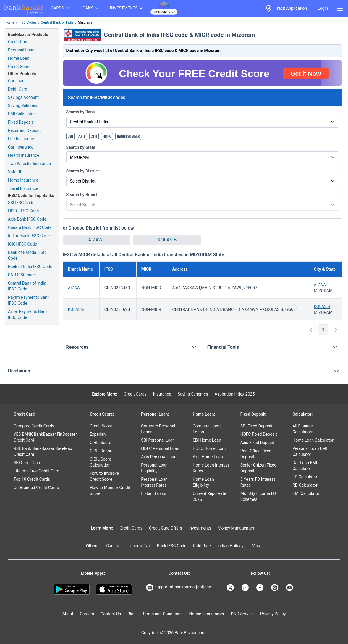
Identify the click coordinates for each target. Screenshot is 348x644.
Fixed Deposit (20, 122)
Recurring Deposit (24, 130)
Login (323, 8)
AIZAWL (97, 240)
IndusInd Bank (128, 136)
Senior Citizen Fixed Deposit (258, 468)
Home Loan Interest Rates (211, 468)
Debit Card (18, 89)
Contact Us (111, 614)
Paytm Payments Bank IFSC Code (29, 300)
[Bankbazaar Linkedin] (246, 587)
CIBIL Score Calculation (101, 462)
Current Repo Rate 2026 (209, 496)
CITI (94, 136)
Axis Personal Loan (159, 457)
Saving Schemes (23, 106)
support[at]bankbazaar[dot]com (179, 587)
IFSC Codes (27, 22)
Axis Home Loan (208, 457)
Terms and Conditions (162, 614)
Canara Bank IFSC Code (30, 227)
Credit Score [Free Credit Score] (19, 67)
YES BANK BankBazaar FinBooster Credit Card (45, 437)
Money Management (237, 528)
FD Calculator (305, 477)
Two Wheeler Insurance (29, 164)
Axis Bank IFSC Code (27, 219)
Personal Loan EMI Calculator (310, 451)
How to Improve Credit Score (104, 476)
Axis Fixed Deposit (257, 443)
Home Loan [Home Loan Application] (19, 58)
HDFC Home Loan (209, 448)
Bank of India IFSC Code (30, 267)
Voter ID (15, 172)
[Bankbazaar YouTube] (290, 587)
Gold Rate (202, 546)
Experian (98, 434)
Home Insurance (23, 180)
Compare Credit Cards (34, 426)
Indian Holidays (232, 546)
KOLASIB (167, 240)
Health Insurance (24, 155)
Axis (82, 136)
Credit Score (101, 426)
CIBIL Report (101, 451)
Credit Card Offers (166, 528)
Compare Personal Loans (158, 429)
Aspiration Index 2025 (235, 394)
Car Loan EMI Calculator (305, 466)
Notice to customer (207, 614)
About (68, 614)
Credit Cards (135, 394)
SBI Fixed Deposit (256, 426)
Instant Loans (154, 493)
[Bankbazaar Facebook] (260, 587)
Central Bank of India (57, 22)
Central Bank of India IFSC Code (27, 286)
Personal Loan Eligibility (154, 468)
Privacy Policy (273, 614)
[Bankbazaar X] (231, 587)
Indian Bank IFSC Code (29, 236)
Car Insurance (21, 147)
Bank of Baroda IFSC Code (27, 255)
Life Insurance (21, 139)
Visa (256, 546)
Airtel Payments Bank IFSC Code (28, 314)
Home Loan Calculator (313, 440)
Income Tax (140, 546)
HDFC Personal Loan (160, 448)
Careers (87, 614)
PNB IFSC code (22, 275)
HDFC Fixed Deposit (259, 434)
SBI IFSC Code (21, 203)
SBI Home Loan (207, 440)
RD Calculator (305, 485)
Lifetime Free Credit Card (36, 471)
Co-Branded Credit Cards (36, 488)
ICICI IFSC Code (22, 244)
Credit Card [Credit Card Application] (18, 42)
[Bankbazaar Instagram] (275, 587)
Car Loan (16, 81)
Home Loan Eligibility (203, 482)
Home (9, 22)
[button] (97, 240)
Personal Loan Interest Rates (154, 482)
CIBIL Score (101, 443)
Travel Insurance (23, 188)
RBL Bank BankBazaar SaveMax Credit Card (43, 451)
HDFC (107, 136)
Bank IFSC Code (172, 546)
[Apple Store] (114, 589)
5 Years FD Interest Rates (258, 482)
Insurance (162, 394)
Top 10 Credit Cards (32, 479)
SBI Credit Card (27, 463)
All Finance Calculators (303, 429)
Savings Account (23, 97)
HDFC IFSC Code (23, 211)
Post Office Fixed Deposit (256, 454)
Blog (132, 614)
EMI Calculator (21, 114)
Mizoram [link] (85, 22)
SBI (71, 136)
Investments (200, 528)
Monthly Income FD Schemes (258, 496)
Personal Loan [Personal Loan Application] (21, 50)
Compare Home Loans (207, 429)
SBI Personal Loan (158, 440)
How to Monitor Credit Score (110, 490)
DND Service (242, 614)
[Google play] (72, 589)
